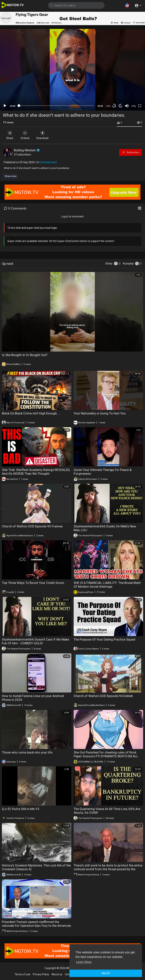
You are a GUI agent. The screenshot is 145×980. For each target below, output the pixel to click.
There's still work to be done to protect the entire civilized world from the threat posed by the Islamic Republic (108, 869)
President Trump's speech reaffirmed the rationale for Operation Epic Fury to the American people (36, 926)
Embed (25, 135)
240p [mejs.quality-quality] (134, 106)
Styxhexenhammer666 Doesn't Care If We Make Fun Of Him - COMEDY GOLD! (35, 641)
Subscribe (130, 152)
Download (43, 135)
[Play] (5, 106)
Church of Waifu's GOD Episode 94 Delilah (103, 696)
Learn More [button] (84, 962)
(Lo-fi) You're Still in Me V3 (21, 809)
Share (10, 135)
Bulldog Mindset (27, 150)
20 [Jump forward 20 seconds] (121, 106)
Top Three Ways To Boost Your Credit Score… (34, 583)
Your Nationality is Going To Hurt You (100, 413)
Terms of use (22, 974)
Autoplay (128, 264)
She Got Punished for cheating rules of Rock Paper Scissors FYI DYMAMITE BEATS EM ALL (106, 754)
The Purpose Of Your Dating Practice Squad (104, 639)
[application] (72, 70)
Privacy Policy (41, 974)
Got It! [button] (106, 973)
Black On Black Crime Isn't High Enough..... (31, 413)
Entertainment (48, 162)
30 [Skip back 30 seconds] (114, 106)
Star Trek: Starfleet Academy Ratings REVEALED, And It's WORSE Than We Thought (36, 472)
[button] (127, 5)
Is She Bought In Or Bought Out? (25, 355)
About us (57, 974)
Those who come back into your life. (27, 752)
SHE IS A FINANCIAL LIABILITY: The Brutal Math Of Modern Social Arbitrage (107, 585)
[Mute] (127, 106)
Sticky (109, 264)
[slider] (56, 106)
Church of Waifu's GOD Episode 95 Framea (32, 526)
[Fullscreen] (140, 106)
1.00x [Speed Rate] (108, 106)
